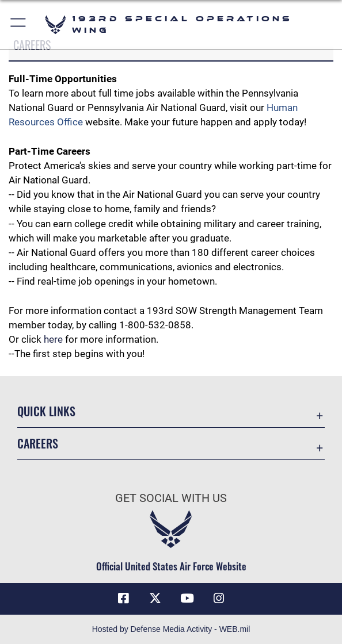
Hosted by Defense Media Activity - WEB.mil (171, 629)
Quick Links (46, 411)
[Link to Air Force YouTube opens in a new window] (187, 599)
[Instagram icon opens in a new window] (219, 599)
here (53, 339)
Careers (38, 443)
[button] (19, 24)
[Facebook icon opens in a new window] (123, 599)
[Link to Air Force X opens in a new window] (155, 599)
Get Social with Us (171, 498)
